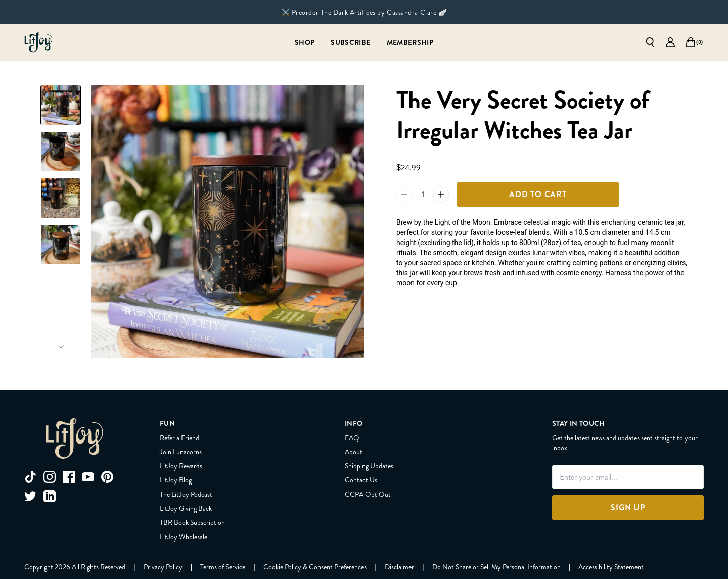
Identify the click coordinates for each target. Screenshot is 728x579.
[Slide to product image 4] (61, 245)
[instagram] (50, 477)
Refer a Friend (179, 438)
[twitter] (30, 496)
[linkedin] (50, 496)
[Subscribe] (350, 42)
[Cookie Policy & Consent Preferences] (315, 567)
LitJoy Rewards (181, 466)
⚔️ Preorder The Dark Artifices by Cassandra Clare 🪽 (364, 12)
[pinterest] (107, 477)
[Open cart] (691, 42)
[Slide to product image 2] (61, 152)
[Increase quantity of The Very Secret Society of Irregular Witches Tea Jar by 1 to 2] (441, 195)
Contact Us (361, 480)
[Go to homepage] (38, 42)
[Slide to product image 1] (61, 105)
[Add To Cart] (538, 195)
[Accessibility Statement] (611, 567)
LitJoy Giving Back (186, 508)
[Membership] (410, 42)
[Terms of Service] (223, 567)
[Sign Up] (628, 508)
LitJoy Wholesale (184, 537)
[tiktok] (30, 477)
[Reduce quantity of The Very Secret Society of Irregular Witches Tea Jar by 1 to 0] (404, 195)
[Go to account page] (670, 42)
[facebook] (69, 477)
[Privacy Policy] (163, 567)
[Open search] (650, 42)
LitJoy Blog (176, 480)
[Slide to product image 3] (61, 198)
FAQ (352, 438)
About (354, 452)
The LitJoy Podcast (186, 494)
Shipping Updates (369, 466)
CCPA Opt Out (368, 494)
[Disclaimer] (399, 567)
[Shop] (305, 42)
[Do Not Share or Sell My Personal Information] (496, 567)
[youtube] (88, 477)
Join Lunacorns (181, 452)
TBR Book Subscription (192, 522)
